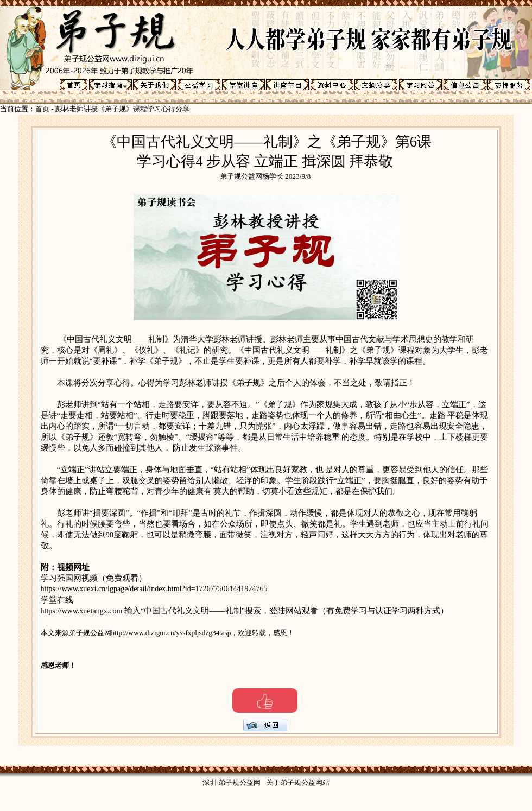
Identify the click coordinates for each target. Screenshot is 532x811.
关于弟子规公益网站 (298, 783)
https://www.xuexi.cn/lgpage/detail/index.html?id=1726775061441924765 (154, 589)
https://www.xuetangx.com (83, 611)
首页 (42, 109)
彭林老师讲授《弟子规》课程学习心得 (115, 109)
